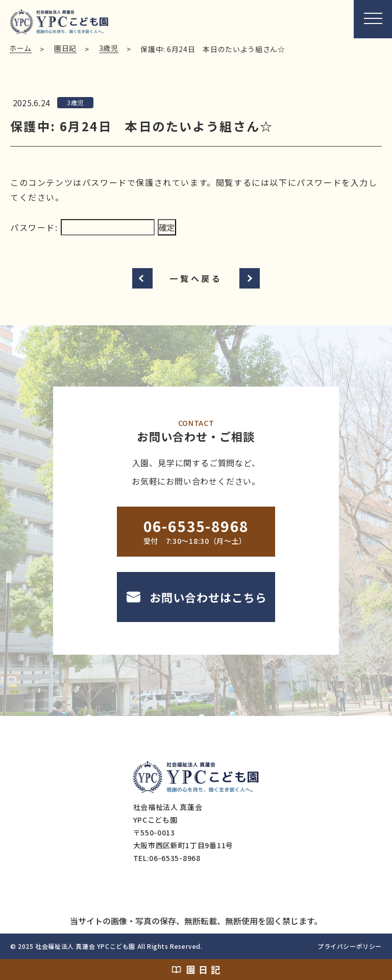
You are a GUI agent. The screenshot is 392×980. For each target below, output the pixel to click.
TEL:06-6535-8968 (167, 858)
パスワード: (82, 227)
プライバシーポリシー (350, 946)
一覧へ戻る (196, 278)
